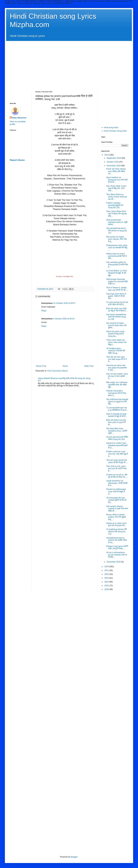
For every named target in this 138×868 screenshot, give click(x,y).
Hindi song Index (111, 127)
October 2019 (113, 162)
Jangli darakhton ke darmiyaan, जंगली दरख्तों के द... (117, 483)
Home (65, 366)
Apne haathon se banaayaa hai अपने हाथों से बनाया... (117, 180)
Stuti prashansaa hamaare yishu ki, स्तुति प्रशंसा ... (117, 222)
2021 (107, 570)
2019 (107, 155)
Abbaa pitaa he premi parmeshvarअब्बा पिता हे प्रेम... (116, 256)
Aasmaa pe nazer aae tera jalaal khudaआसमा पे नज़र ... (117, 368)
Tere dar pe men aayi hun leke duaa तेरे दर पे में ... (116, 359)
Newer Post (41, 366)
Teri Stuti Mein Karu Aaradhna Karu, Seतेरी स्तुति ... (117, 431)
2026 (107, 589)
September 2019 (114, 158)
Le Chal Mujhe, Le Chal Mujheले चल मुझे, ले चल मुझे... (116, 273)
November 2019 (114, 166)
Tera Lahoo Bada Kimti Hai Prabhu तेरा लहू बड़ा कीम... (117, 214)
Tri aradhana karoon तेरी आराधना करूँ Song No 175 (117, 532)
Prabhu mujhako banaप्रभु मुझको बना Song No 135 (115, 205)
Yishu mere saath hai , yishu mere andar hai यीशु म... (116, 342)
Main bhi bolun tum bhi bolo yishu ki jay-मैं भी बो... (116, 422)
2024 (107, 582)
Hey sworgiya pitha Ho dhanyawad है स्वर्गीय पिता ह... (117, 265)
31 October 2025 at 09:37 (64, 303)
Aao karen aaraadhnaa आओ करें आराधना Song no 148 (116, 317)
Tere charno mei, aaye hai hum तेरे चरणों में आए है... (116, 468)
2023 (107, 578)
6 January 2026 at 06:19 (64, 319)
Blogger (74, 857)
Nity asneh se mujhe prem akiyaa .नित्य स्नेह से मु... (116, 239)
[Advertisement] (23, 64)
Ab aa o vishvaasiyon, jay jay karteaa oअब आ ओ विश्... (117, 555)
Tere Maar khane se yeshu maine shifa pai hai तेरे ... (117, 197)
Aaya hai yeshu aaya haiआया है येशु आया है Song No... (115, 334)
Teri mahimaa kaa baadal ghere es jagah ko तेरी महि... (117, 402)
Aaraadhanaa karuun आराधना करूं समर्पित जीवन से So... (117, 540)
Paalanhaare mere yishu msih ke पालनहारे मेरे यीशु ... (117, 248)
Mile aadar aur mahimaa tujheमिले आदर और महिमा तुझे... (117, 385)
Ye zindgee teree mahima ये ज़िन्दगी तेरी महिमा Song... (116, 351)
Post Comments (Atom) (58, 371)
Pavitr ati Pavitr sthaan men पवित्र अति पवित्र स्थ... (116, 171)
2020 (107, 567)
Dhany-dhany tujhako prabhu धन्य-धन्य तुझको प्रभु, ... (116, 517)
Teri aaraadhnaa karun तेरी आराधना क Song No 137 (117, 231)
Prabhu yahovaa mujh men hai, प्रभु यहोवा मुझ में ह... (117, 454)
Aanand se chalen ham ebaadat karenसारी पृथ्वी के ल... (117, 445)
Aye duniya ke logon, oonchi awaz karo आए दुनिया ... (116, 325)
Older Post (89, 366)
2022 (107, 574)
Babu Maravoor (19, 118)
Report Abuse (17, 160)
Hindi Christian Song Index (115, 131)
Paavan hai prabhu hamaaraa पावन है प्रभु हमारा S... (116, 393)
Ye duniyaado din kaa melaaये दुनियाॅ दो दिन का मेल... (116, 500)
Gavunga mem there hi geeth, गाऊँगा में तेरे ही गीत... (116, 296)
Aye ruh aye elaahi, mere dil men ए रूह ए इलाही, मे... (117, 376)
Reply (44, 311)
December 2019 (114, 562)
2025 (107, 586)
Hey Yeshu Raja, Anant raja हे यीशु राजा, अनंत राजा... (116, 188)
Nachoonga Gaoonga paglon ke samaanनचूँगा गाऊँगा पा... (117, 281)
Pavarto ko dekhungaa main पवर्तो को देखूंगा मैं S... (116, 492)
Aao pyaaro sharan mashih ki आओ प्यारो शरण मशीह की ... (117, 509)
